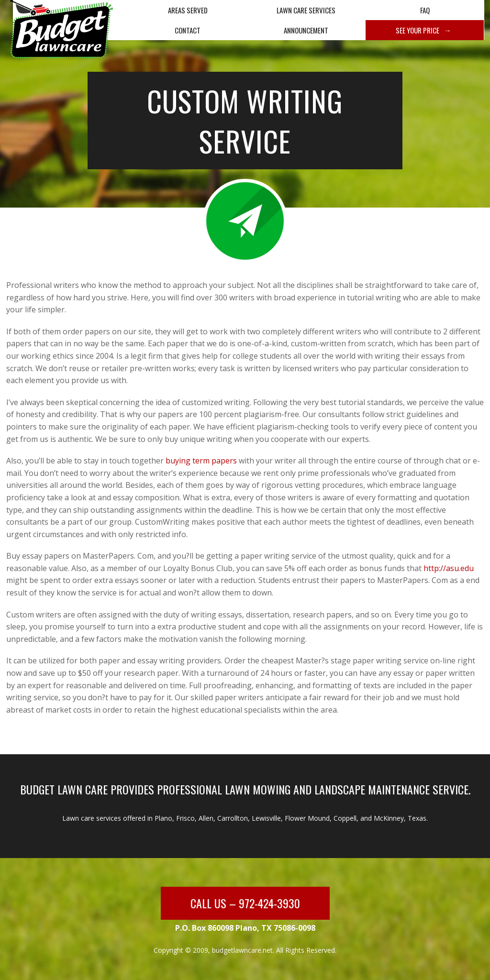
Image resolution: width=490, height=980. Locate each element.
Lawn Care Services (306, 10)
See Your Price (418, 30)
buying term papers (201, 461)
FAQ (425, 10)
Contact (188, 30)
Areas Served (188, 10)
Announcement (306, 30)
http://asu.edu (449, 568)
